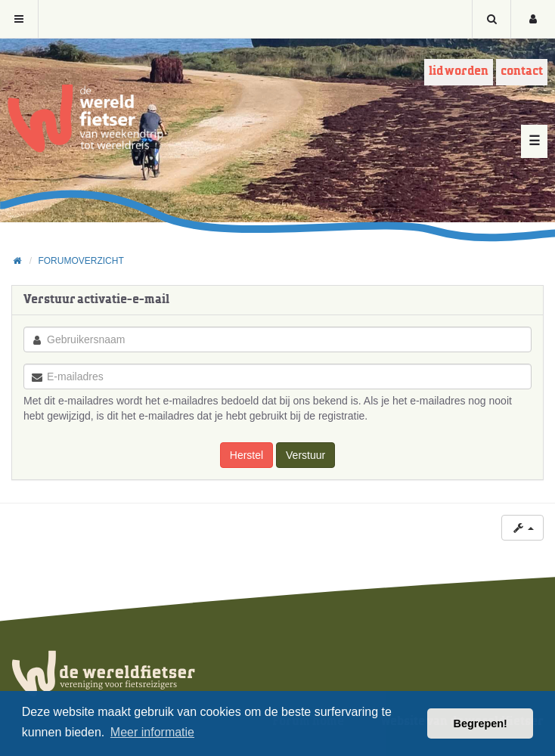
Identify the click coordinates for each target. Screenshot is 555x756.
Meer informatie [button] (152, 732)
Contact (522, 71)
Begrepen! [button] (481, 723)
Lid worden (459, 71)
